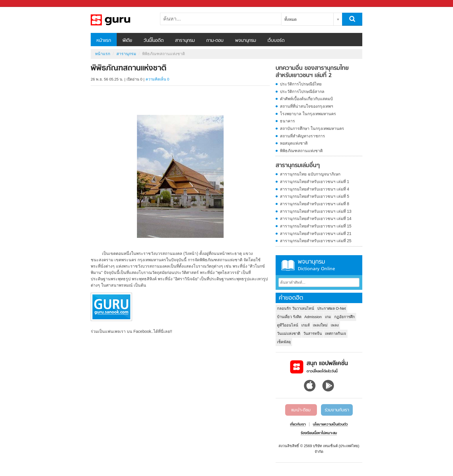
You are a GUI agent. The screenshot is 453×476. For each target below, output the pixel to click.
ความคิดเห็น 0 (157, 79)
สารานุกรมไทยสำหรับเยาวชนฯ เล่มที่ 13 (316, 211)
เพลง (335, 325)
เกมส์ (306, 325)
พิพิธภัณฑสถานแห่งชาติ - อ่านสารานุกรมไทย (121, 20)
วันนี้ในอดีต (154, 41)
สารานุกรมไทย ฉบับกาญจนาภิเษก (310, 174)
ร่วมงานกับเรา (337, 410)
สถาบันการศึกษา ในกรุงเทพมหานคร (312, 128)
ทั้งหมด (290, 19)
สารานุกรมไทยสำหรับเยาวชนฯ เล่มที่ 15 (316, 226)
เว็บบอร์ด (276, 41)
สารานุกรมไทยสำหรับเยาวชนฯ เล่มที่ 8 (315, 204)
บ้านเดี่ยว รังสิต (289, 317)
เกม (328, 317)
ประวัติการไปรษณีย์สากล (302, 92)
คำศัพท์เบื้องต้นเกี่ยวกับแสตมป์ (306, 99)
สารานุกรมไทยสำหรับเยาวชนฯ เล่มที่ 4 (315, 189)
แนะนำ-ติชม (301, 410)
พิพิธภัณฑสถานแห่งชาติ (301, 151)
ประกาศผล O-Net (332, 308)
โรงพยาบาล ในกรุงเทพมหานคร (308, 114)
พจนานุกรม (246, 41)
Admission (313, 317)
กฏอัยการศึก (345, 317)
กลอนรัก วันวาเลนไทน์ (296, 308)
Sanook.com (17, 4)
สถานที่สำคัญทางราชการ (302, 136)
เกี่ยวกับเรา (298, 425)
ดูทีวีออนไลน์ (288, 325)
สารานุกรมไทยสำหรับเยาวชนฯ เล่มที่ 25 (316, 241)
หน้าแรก (104, 41)
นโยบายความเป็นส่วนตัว (330, 425)
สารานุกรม (185, 41)
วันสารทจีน (313, 334)
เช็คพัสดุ (284, 342)
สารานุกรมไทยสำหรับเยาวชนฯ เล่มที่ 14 (316, 219)
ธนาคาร (287, 121)
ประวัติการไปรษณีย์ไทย (301, 84)
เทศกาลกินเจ (336, 334)
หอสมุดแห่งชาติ (294, 143)
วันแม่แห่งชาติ (289, 334)
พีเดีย (127, 41)
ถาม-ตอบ (215, 41)
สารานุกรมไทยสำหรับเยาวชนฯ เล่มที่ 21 (316, 234)
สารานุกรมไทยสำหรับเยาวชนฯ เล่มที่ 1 (315, 182)
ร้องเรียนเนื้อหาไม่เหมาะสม (319, 433)
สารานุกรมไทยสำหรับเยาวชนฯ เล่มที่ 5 (315, 196)
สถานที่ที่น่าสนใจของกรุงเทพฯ (307, 106)
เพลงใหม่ (320, 325)
